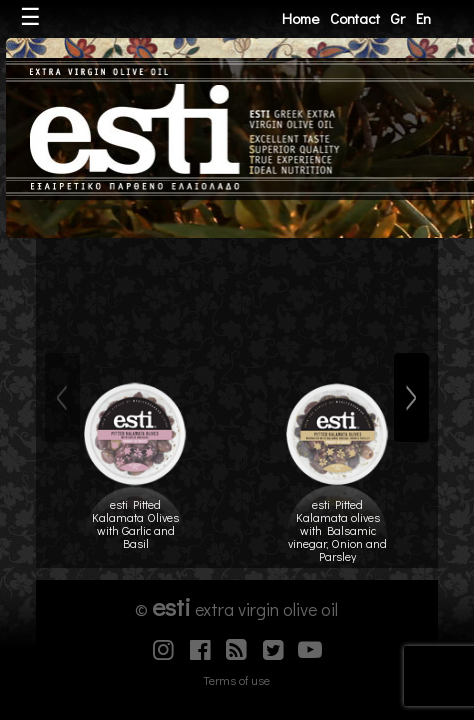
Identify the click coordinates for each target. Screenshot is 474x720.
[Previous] (62, 398)
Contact (355, 18)
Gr (397, 18)
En (423, 18)
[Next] (411, 398)
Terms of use (236, 680)
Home (300, 18)
